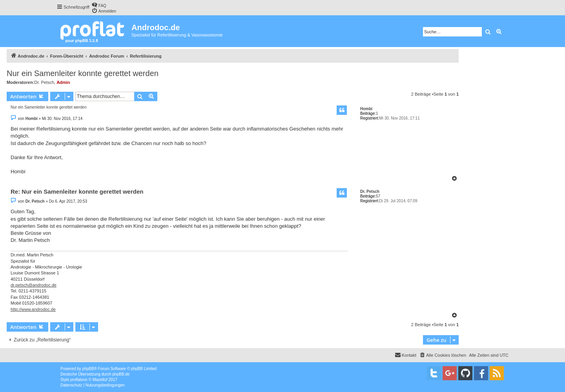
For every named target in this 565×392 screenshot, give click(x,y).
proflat (76, 380)
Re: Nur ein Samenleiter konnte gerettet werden (77, 191)
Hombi (366, 109)
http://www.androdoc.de (33, 309)
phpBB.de (121, 374)
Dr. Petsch (44, 82)
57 (378, 196)
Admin (63, 82)
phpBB (88, 369)
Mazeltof (100, 380)
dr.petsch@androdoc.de (34, 285)
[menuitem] (99, 5)
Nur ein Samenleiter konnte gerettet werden (83, 73)
